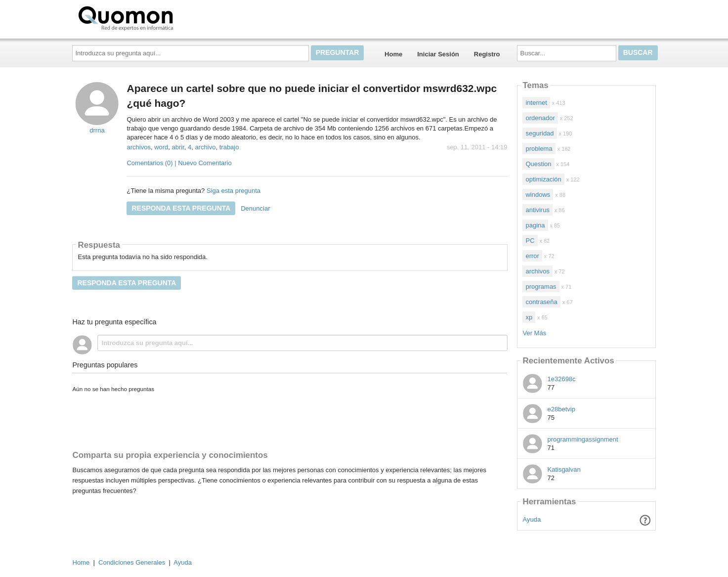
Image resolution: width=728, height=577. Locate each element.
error (532, 256)
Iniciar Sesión (438, 54)
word (161, 147)
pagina (535, 225)
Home (393, 54)
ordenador (540, 118)
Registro (487, 54)
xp (529, 317)
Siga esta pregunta (234, 191)
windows (538, 195)
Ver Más (534, 333)
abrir (178, 147)
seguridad (539, 133)
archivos (138, 147)
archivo (206, 147)
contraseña (541, 302)
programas (541, 287)
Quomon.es (157, 17)
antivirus (537, 210)
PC (530, 241)
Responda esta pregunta (181, 208)
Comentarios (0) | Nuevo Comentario (179, 163)
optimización (543, 179)
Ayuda (532, 519)
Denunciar (255, 208)
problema (539, 149)
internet (536, 103)
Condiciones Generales (132, 562)
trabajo (229, 147)
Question (538, 164)
